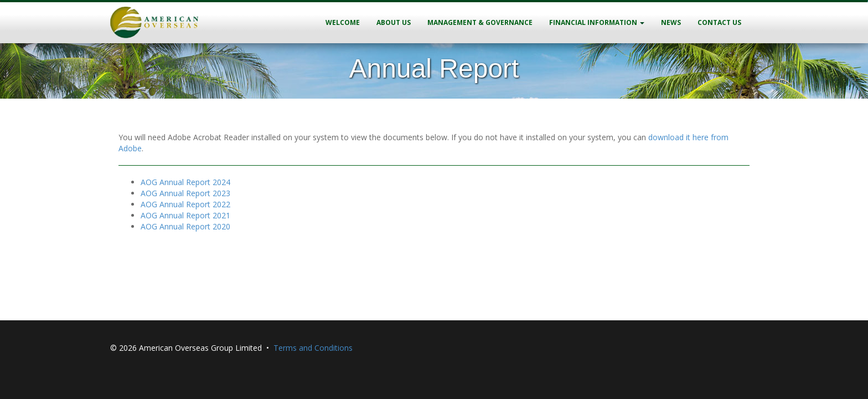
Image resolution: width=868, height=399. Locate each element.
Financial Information (597, 22)
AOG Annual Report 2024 (185, 182)
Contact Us (719, 22)
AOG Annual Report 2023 (185, 193)
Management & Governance (480, 22)
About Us (394, 22)
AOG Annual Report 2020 (185, 226)
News (671, 22)
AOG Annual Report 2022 (185, 204)
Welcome (343, 22)
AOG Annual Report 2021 (185, 215)
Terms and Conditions (313, 348)
